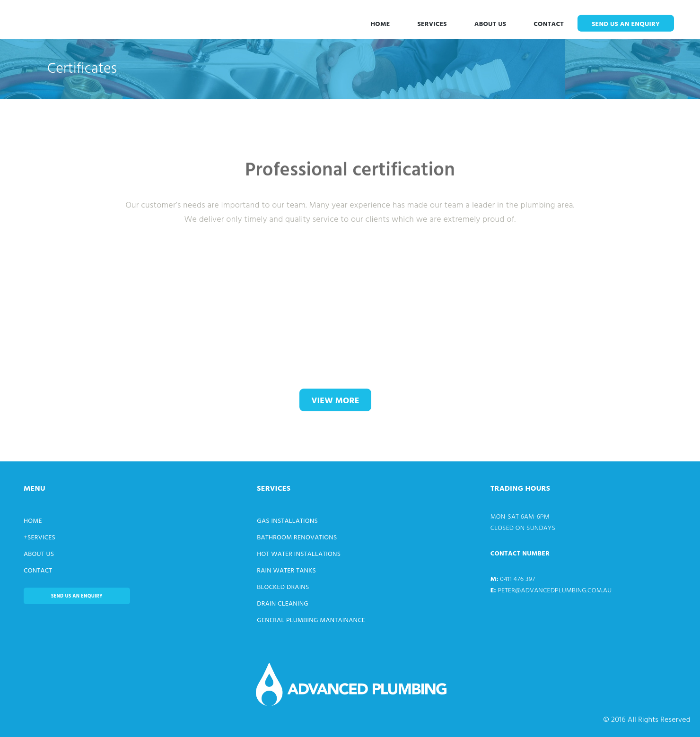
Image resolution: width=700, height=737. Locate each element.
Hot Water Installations (299, 554)
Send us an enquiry (626, 24)
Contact (549, 24)
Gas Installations (287, 521)
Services (432, 24)
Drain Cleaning (283, 604)
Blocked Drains (283, 587)
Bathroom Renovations (297, 538)
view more (335, 401)
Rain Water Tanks (286, 571)
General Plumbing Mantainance (311, 620)
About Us (490, 24)
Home (380, 24)
